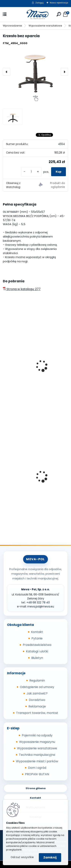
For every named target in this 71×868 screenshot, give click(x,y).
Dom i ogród (37, 768)
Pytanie (37, 638)
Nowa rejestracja (59, 3)
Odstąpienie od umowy (37, 687)
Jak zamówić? (37, 693)
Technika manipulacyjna (37, 755)
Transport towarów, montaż (37, 713)
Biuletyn (37, 658)
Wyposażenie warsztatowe (45, 26)
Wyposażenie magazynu (37, 742)
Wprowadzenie (12, 26)
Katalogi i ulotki (37, 651)
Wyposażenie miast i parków (37, 761)
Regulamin (37, 680)
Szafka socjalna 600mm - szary (29, 488)
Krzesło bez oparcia (20, 379)
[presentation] (7, 72)
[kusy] (31, 172)
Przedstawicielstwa (37, 645)
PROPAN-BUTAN (37, 774)
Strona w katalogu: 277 (22, 289)
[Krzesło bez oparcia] (35, 72)
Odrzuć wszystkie (22, 857)
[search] (59, 14)
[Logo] (36, 14)
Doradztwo (37, 700)
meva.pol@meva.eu (41, 606)
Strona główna (36, 788)
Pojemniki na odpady (37, 735)
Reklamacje (37, 706)
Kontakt (37, 632)
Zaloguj (39, 3)
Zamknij (50, 857)
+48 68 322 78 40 (38, 602)
